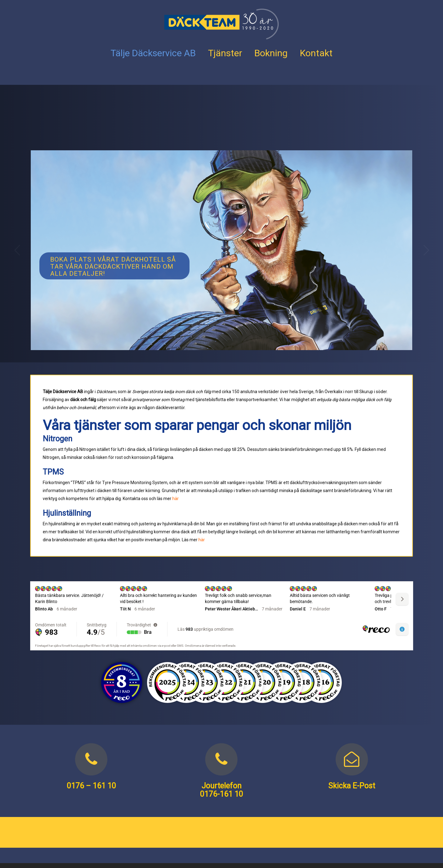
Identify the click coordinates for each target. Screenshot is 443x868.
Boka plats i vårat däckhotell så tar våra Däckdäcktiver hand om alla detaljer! (113, 266)
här (176, 499)
